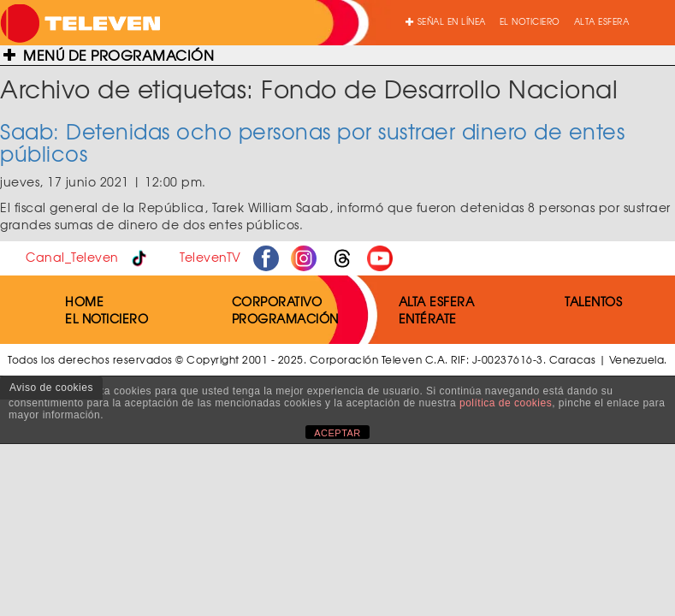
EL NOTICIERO (530, 21)
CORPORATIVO (277, 301)
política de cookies (506, 403)
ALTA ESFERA (602, 21)
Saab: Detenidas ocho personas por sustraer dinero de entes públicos (312, 142)
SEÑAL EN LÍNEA (446, 21)
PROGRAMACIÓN (285, 318)
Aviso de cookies (51, 388)
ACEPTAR (337, 433)
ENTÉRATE (428, 318)
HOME (84, 301)
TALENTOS (593, 301)
